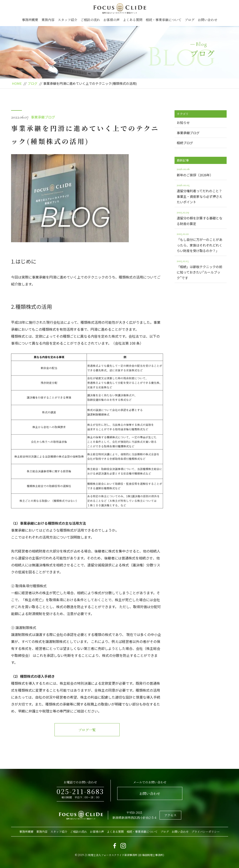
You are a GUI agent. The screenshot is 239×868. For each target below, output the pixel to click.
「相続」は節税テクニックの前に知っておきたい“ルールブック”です (201, 269)
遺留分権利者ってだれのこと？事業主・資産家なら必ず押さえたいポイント (201, 193)
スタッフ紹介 (68, 20)
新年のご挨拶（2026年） (201, 172)
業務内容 (48, 20)
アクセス (170, 815)
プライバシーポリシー (206, 832)
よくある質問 (133, 20)
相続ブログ (185, 143)
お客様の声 (111, 20)
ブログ (190, 20)
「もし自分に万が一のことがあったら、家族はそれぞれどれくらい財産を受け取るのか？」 (201, 242)
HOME (17, 83)
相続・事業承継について (164, 20)
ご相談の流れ (90, 20)
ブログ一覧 (87, 730)
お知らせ (183, 123)
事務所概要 (30, 20)
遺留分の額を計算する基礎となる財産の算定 (201, 218)
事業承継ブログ (43, 117)
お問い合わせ (208, 20)
